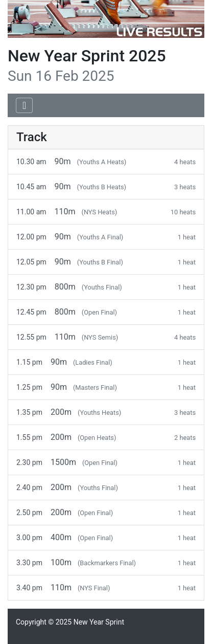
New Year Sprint (99, 622)
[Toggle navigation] (24, 105)
